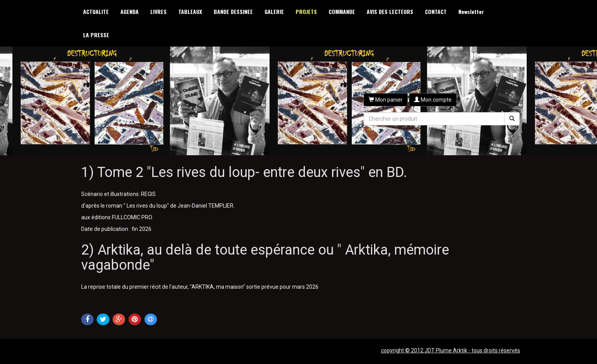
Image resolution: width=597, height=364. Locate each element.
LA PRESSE (96, 35)
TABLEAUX (190, 11)
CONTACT (436, 11)
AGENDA (130, 11)
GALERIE (274, 11)
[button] (386, 100)
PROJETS (306, 11)
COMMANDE (342, 11)
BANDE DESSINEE (233, 11)
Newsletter (471, 11)
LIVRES (158, 11)
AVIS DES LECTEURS (390, 11)
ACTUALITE (96, 11)
